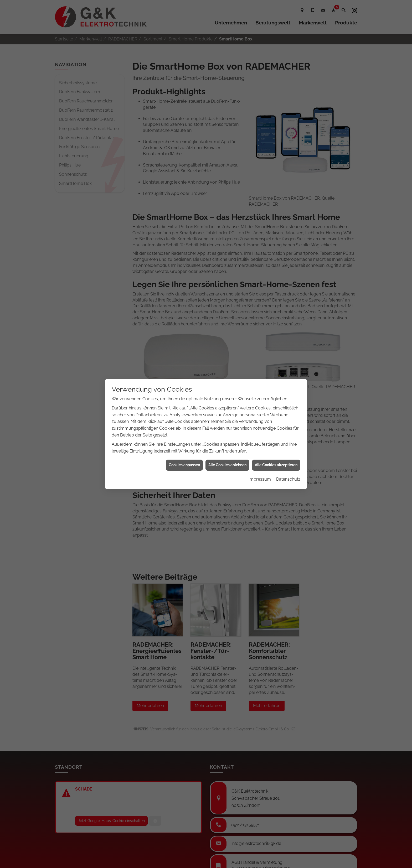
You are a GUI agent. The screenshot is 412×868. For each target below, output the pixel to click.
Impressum (260, 460)
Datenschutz (288, 460)
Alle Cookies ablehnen (227, 446)
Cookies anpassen (184, 446)
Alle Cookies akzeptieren (276, 446)
